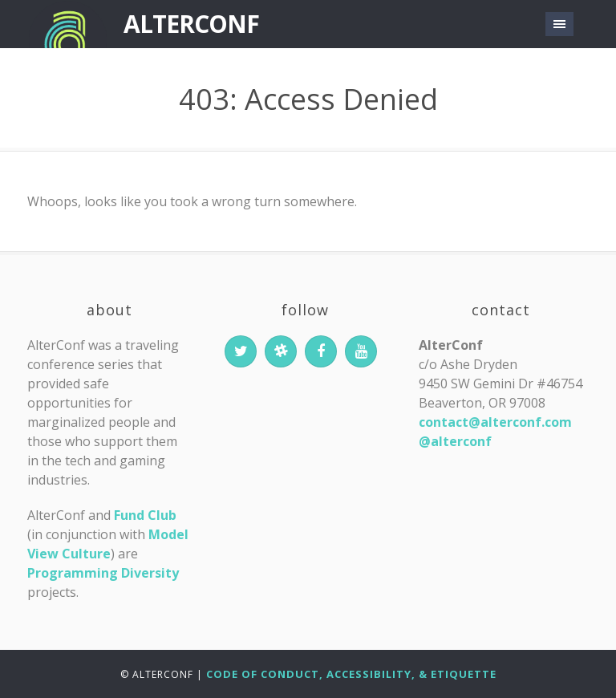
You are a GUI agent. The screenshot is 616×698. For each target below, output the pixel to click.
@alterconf (455, 441)
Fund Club (145, 515)
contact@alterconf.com (495, 422)
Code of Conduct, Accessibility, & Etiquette (351, 674)
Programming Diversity (103, 573)
